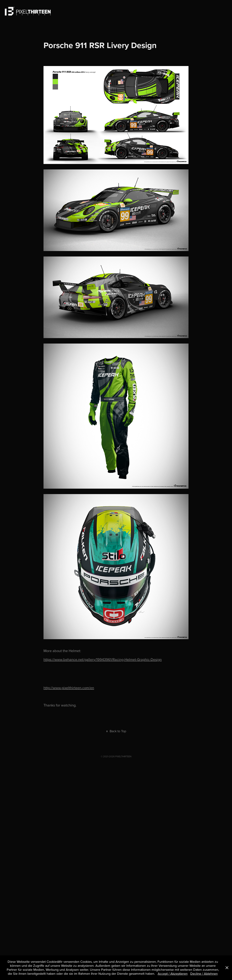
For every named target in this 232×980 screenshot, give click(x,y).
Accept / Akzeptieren (173, 974)
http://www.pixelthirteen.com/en (69, 688)
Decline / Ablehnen (204, 974)
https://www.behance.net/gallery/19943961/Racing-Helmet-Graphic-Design (103, 659)
